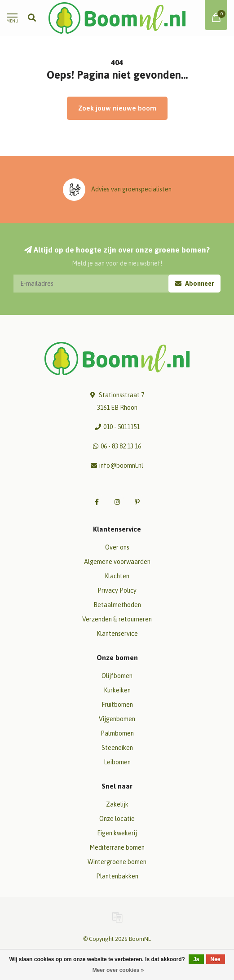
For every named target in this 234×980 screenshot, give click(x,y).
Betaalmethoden (117, 605)
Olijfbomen (117, 676)
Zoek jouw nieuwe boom (117, 108)
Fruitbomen (117, 705)
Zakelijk (117, 804)
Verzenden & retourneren (117, 619)
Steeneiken (117, 748)
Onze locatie (117, 819)
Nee (216, 959)
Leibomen (117, 762)
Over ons (117, 547)
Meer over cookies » (118, 970)
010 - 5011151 (121, 427)
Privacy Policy (117, 590)
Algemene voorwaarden (117, 562)
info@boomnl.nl (121, 466)
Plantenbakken (117, 876)
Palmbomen (117, 733)
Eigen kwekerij (117, 833)
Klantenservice (117, 634)
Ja (196, 959)
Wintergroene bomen (117, 862)
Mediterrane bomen (117, 847)
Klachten (117, 576)
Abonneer (194, 284)
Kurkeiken (117, 690)
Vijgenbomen (117, 719)
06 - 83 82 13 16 (121, 446)
